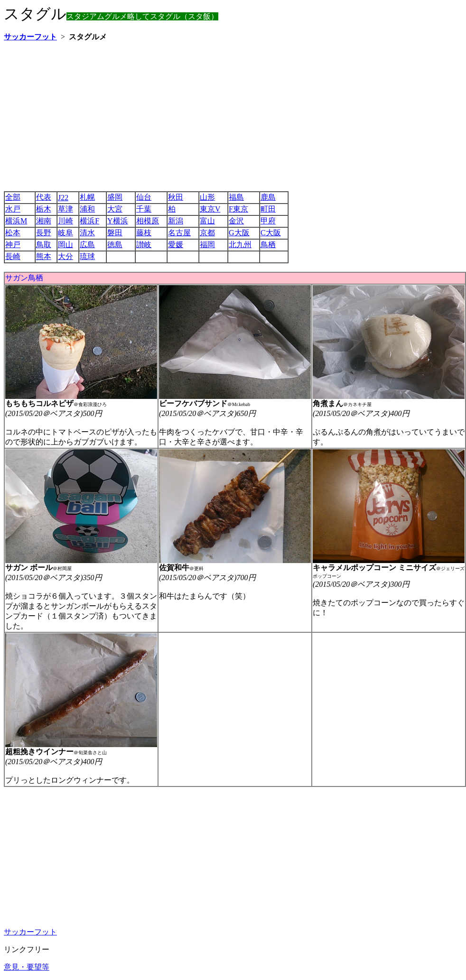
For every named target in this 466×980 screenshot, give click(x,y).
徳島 (115, 245)
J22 (63, 198)
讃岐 (144, 245)
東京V (210, 209)
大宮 (115, 209)
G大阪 (239, 233)
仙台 (144, 197)
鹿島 (268, 197)
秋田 (176, 197)
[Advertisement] (140, 116)
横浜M (16, 221)
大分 (65, 256)
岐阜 (65, 233)
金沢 (236, 221)
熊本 (44, 256)
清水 (87, 233)
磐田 (115, 233)
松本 (13, 233)
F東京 (238, 209)
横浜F (89, 221)
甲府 (268, 221)
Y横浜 (118, 221)
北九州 (240, 245)
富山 (207, 221)
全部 (13, 197)
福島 (236, 197)
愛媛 (176, 245)
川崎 (65, 221)
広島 (87, 245)
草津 (65, 209)
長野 (44, 233)
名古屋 (179, 233)
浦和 (87, 209)
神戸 (13, 245)
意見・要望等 (27, 967)
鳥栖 (268, 245)
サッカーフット (30, 932)
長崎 (13, 256)
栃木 (44, 209)
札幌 (87, 197)
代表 (44, 197)
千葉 (144, 209)
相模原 (148, 221)
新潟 (176, 221)
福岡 (207, 245)
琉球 (87, 256)
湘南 (44, 221)
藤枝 (144, 233)
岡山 (65, 245)
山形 (207, 197)
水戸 (13, 209)
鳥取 (44, 245)
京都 (207, 233)
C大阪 (271, 233)
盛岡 (115, 197)
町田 (268, 209)
